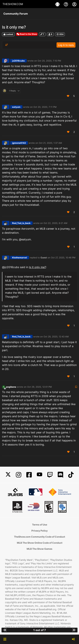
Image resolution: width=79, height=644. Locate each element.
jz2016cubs (18, 61)
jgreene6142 (19, 143)
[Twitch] (50, 475)
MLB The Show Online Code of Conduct (40, 543)
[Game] (58, 4)
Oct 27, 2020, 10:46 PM (63, 258)
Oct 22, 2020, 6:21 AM (55, 223)
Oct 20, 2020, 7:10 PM (49, 61)
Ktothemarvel (20, 258)
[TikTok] (71, 475)
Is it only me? (37, 267)
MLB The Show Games (39, 549)
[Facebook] (29, 475)
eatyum (16, 107)
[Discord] (60, 475)
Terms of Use (40, 525)
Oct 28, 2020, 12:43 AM (56, 337)
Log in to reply (66, 45)
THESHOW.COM (13, 4)
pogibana (11, 387)
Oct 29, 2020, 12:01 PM (39, 387)
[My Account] (74, 4)
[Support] (66, 4)
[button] (5, 639)
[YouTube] (39, 475)
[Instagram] (19, 475)
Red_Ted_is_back (21, 223)
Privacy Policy (39, 531)
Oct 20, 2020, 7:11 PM (45, 107)
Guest (44, 258)
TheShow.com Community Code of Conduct (39, 537)
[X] (8, 475)
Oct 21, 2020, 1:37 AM (50, 143)
